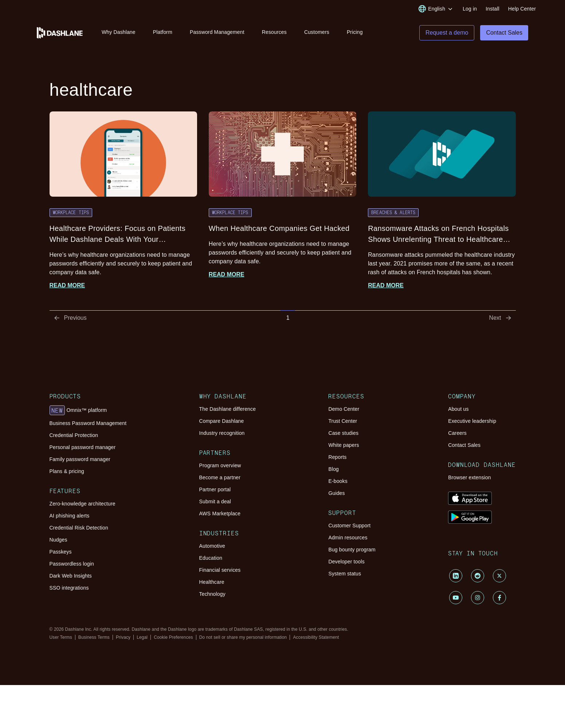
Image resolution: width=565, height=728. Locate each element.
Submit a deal (215, 503)
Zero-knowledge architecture (83, 505)
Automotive (212, 547)
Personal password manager (83, 448)
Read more (67, 286)
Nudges (58, 541)
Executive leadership (472, 422)
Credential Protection (74, 436)
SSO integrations (69, 589)
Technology (212, 595)
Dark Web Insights (71, 577)
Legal (142, 638)
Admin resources (348, 539)
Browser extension (470, 479)
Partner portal (215, 491)
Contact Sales (464, 446)
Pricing (355, 32)
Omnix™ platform (78, 412)
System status (345, 575)
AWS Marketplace (220, 515)
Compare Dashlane (222, 422)
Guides (336, 494)
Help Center (522, 9)
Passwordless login (72, 565)
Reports (337, 458)
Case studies (343, 434)
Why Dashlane (119, 32)
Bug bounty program (352, 551)
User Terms (61, 638)
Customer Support (349, 527)
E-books (338, 482)
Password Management (217, 32)
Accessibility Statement (316, 638)
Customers (317, 32)
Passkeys (61, 553)
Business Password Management (88, 424)
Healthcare (212, 583)
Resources (274, 32)
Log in (470, 9)
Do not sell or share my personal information (243, 638)
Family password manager (80, 460)
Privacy (123, 638)
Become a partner (220, 479)
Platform (163, 32)
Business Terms (94, 638)
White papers (344, 446)
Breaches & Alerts (393, 213)
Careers (457, 434)
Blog (333, 470)
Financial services (220, 571)
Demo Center (344, 410)
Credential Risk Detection (79, 529)
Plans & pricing (67, 472)
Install (493, 9)
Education (211, 559)
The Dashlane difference (228, 410)
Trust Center (343, 422)
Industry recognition (222, 434)
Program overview (220, 467)
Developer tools (346, 563)
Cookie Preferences (173, 638)
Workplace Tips (71, 213)
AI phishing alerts (70, 517)
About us (458, 410)
